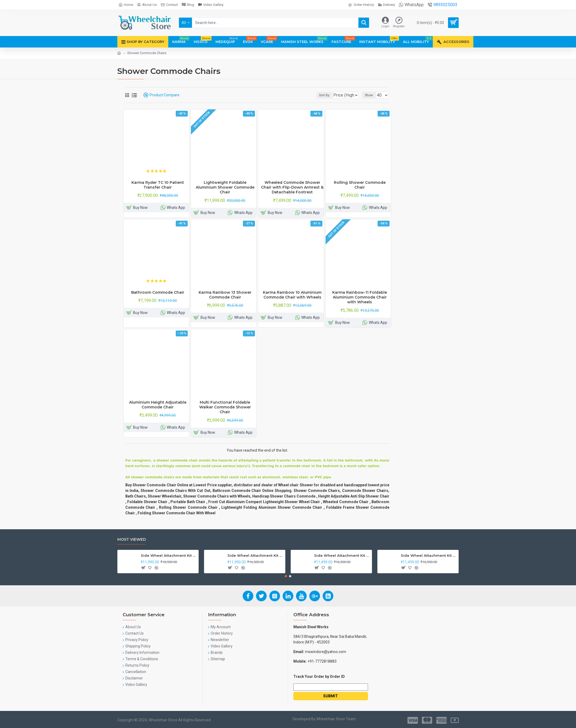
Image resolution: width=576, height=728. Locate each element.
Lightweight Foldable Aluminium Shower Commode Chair (225, 187)
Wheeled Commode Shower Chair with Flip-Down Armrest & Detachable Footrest (292, 187)
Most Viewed (132, 540)
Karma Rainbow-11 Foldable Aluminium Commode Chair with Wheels (360, 297)
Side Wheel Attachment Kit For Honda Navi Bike (255, 555)
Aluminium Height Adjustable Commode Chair (158, 405)
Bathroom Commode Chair (158, 292)
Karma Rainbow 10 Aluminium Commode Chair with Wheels (292, 295)
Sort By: (321, 95)
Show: (371, 95)
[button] (286, 576)
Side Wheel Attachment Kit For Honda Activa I (429, 555)
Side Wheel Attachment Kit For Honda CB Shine (169, 555)
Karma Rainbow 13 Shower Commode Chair (225, 295)
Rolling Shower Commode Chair (360, 185)
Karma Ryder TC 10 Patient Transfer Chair (158, 185)
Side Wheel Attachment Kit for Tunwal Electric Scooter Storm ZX (342, 555)
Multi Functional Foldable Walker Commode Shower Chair (225, 407)
